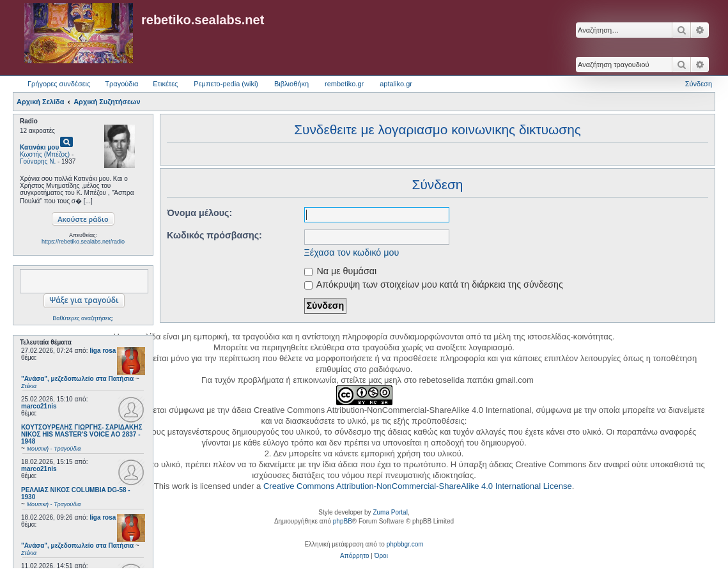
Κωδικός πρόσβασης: (214, 235)
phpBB (343, 521)
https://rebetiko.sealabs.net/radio (83, 242)
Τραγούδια (121, 84)
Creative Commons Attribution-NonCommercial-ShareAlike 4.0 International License (418, 486)
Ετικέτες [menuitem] (165, 84)
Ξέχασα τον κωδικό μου (352, 252)
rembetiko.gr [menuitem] (344, 84)
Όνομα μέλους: (199, 213)
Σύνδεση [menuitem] (699, 84)
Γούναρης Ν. (38, 161)
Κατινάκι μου (39, 147)
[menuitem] (354, 556)
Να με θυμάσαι (341, 271)
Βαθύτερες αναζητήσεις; (83, 318)
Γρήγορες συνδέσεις (59, 84)
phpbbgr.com (405, 544)
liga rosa (103, 351)
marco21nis (39, 406)
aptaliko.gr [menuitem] (396, 84)
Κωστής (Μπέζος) (45, 154)
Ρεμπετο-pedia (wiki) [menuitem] (226, 84)
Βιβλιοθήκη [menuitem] (291, 84)
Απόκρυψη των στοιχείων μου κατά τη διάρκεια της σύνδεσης (434, 284)
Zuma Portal (390, 512)
